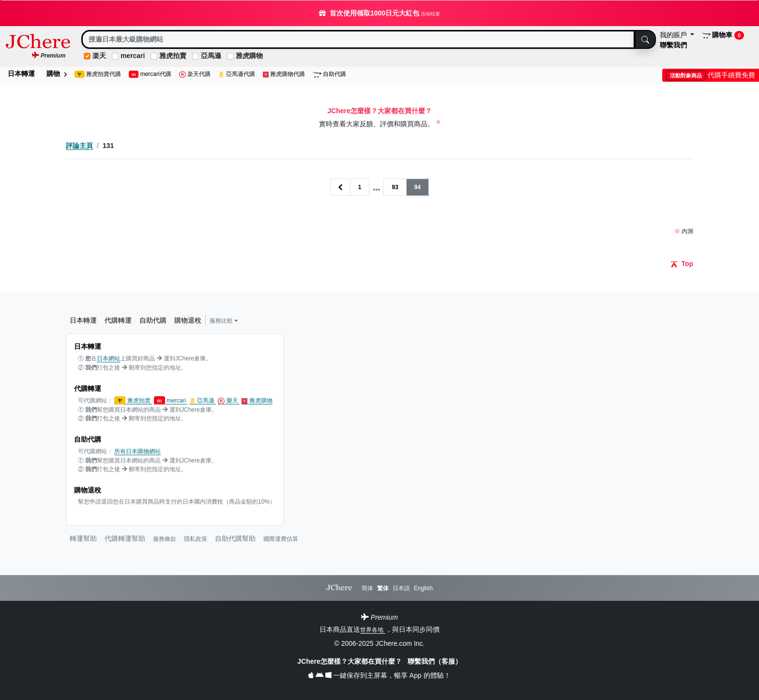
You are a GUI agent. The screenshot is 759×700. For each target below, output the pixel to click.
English (423, 588)
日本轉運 (21, 74)
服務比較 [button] (224, 321)
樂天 (229, 401)
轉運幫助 (83, 538)
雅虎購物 (249, 56)
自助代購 (329, 74)
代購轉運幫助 (125, 538)
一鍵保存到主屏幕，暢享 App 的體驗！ (379, 675)
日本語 (401, 588)
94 (417, 187)
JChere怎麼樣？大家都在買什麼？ (350, 661)
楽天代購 (195, 74)
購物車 (723, 35)
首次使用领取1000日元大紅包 (379, 13)
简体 (367, 588)
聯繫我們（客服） (435, 661)
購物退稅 (188, 320)
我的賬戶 (674, 35)
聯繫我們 (673, 45)
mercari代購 (150, 74)
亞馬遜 (211, 56)
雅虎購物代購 (284, 74)
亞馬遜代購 (237, 74)
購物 (57, 74)
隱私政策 (196, 539)
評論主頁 (79, 146)
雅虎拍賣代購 (98, 74)
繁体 (383, 588)
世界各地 (372, 630)
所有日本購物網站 (137, 451)
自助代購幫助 (235, 538)
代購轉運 (118, 320)
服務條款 (165, 539)
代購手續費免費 (711, 75)
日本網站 (108, 358)
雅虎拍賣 (173, 56)
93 (395, 187)
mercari (133, 56)
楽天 (99, 56)
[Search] (358, 39)
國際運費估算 (281, 539)
